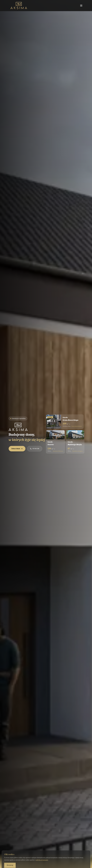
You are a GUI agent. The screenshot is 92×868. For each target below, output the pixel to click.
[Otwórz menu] (81, 6)
